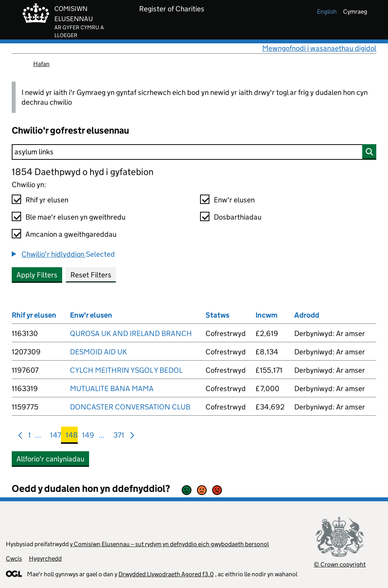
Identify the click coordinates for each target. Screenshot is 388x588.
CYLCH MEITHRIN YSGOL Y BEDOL (126, 370)
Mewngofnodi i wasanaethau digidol (319, 48)
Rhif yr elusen (47, 200)
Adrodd (307, 315)
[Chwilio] (194, 152)
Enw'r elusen (234, 200)
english (327, 12)
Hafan (41, 64)
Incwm (266, 315)
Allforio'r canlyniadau (50, 459)
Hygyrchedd (45, 559)
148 (72, 437)
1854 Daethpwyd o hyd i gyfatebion (83, 172)
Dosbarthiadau (238, 217)
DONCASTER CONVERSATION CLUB (130, 407)
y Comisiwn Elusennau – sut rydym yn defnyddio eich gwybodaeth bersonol (169, 544)
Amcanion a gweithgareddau (71, 234)
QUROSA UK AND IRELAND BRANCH (131, 333)
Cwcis (14, 559)
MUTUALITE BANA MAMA (112, 389)
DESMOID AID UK (98, 352)
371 (119, 437)
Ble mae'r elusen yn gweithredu (75, 217)
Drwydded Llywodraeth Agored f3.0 (166, 574)
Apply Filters (37, 275)
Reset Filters (91, 275)
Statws (217, 315)
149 (88, 437)
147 (56, 437)
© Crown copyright (340, 564)
